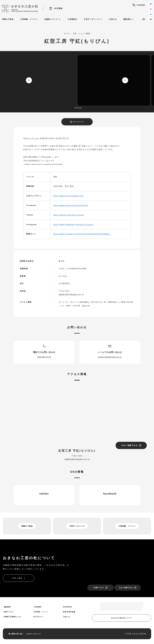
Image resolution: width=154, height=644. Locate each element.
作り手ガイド (38, 617)
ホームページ (77, 122)
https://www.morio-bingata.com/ (68, 196)
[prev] (29, 80)
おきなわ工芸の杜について (121, 618)
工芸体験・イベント (29, 19)
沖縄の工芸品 (8, 19)
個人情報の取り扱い (16, 634)
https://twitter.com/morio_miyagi (69, 215)
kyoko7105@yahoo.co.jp (110, 357)
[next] (125, 80)
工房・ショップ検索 (81, 34)
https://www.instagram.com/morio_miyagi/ (73, 224)
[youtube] (151, 19)
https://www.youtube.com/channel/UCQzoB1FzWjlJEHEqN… (82, 234)
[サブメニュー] (144, 19)
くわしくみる (19, 578)
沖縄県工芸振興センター (13, 617)
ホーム (67, 34)
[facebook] (151, 4)
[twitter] (151, 14)
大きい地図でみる (131, 445)
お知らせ (113, 19)
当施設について (53, 19)
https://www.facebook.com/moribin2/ (71, 205)
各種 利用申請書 (69, 612)
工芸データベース (93, 19)
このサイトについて (33, 634)
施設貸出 (129, 19)
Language (139, 5)
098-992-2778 (44, 357)
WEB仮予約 (67, 607)
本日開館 (56, 8)
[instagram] (151, 9)
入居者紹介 (72, 19)
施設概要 (7, 607)
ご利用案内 (37, 607)
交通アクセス (101, 588)
